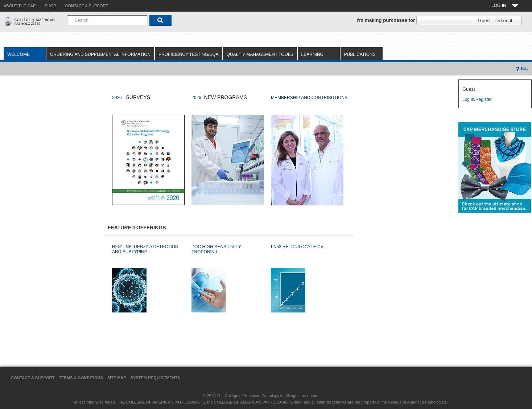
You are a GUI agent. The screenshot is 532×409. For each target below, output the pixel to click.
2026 (117, 98)
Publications (360, 54)
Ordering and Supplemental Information (100, 54)
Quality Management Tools (260, 54)
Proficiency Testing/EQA (189, 54)
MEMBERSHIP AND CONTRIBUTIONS (309, 98)
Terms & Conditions (81, 378)
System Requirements (155, 378)
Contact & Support (33, 378)
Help (522, 68)
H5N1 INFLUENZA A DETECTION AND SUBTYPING (145, 249)
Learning (312, 54)
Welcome (18, 54)
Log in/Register (477, 99)
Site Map (117, 378)
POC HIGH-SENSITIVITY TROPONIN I (216, 249)
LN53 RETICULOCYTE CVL (298, 247)
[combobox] (107, 20)
